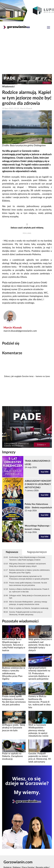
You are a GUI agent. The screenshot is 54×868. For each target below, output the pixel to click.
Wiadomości (8, 87)
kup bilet (45, 472)
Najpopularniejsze (37, 552)
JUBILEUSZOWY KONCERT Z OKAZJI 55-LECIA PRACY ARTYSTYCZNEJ (38, 484)
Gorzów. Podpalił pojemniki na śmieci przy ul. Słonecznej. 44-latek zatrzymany (26, 613)
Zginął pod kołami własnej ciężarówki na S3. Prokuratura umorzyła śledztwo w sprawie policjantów (29, 578)
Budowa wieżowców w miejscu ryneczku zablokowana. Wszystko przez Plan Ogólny (30, 571)
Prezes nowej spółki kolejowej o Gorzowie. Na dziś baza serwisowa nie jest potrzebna (28, 584)
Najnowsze (12, 552)
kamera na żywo (43, 376)
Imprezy (9, 452)
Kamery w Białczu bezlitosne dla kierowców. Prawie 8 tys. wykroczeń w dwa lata (29, 590)
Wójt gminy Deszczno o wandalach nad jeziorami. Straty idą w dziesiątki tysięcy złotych (28, 565)
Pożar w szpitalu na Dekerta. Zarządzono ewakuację (29, 608)
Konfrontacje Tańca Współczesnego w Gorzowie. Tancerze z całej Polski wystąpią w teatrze (27, 559)
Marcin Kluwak (13, 328)
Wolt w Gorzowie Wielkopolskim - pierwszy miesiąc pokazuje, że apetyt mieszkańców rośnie (28, 603)
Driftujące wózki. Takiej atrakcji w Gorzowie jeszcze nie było (30, 597)
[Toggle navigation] (48, 28)
